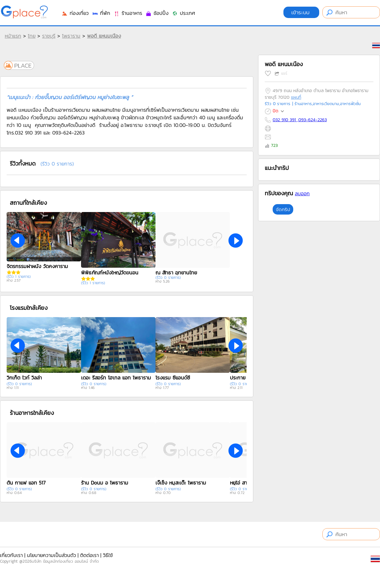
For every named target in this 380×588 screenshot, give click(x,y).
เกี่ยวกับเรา (11, 555)
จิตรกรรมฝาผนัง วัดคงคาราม (37, 266)
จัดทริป (283, 209)
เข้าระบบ (301, 12)
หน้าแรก (13, 36)
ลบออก (302, 193)
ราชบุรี (49, 36)
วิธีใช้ (108, 555)
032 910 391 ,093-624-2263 (300, 120)
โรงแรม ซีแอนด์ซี (173, 378)
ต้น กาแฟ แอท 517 (26, 483)
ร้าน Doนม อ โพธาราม (105, 483)
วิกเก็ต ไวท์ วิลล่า (24, 378)
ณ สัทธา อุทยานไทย (176, 272)
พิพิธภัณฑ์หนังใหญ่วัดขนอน (110, 272)
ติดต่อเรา (89, 555)
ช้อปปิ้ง (157, 13)
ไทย (32, 36)
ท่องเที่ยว (75, 13)
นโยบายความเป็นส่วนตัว (51, 555)
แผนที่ (296, 97)
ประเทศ (183, 13)
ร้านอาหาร (128, 13)
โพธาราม (71, 36)
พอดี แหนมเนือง (104, 36)
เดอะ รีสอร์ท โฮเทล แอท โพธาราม (116, 378)
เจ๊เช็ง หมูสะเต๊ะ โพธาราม (181, 483)
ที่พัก (101, 13)
